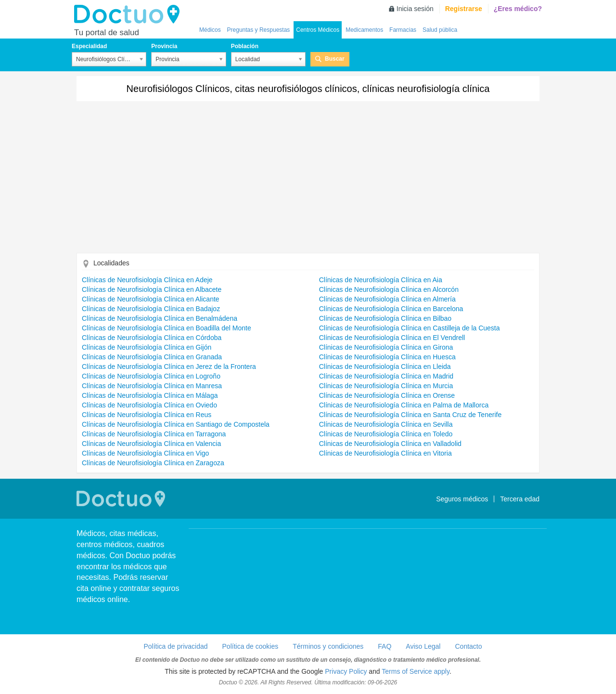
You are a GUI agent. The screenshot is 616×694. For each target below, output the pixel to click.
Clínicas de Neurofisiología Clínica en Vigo (145, 453)
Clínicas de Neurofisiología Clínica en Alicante (151, 299)
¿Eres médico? (518, 9)
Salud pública (440, 30)
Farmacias (403, 30)
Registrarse (464, 9)
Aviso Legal (423, 646)
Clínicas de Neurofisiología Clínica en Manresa (152, 386)
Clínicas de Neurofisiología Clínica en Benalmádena (160, 318)
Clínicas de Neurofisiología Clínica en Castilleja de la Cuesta (410, 328)
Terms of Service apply (416, 671)
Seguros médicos (462, 499)
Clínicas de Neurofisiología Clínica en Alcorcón (389, 289)
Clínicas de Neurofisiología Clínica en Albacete (152, 289)
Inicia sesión (415, 9)
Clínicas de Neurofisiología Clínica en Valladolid (390, 444)
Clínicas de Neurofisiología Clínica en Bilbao (385, 318)
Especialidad (89, 46)
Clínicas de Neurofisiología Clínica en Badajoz (151, 309)
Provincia (164, 46)
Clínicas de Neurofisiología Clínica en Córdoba (152, 338)
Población (245, 46)
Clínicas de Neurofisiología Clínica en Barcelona (391, 309)
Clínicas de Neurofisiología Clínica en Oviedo (149, 405)
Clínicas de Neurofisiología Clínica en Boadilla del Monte (167, 328)
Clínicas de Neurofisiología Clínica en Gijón (147, 347)
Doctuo (129, 14)
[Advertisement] (308, 181)
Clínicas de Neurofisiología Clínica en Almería (387, 299)
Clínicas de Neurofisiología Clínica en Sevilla (386, 424)
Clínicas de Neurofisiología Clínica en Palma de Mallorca (404, 405)
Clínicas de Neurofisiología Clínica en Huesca (387, 357)
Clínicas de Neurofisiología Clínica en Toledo (386, 434)
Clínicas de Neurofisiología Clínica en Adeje (147, 280)
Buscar (335, 59)
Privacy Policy (346, 671)
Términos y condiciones (328, 646)
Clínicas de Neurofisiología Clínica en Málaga (150, 395)
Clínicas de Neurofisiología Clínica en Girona (386, 347)
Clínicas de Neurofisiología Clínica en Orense (387, 395)
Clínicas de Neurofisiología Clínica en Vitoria (385, 453)
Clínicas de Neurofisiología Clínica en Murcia (386, 386)
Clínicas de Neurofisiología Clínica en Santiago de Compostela (176, 424)
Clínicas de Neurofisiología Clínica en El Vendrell (392, 338)
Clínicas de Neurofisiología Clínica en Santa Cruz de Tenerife (411, 415)
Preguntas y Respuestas (259, 30)
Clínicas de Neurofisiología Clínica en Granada (152, 357)
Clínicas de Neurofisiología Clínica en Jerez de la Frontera (169, 367)
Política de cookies (250, 646)
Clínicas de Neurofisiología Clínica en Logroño (151, 376)
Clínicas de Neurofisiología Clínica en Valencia (151, 444)
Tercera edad (520, 499)
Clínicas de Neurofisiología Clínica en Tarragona (154, 434)
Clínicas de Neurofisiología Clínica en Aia (381, 280)
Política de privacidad (175, 646)
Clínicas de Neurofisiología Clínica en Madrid (386, 376)
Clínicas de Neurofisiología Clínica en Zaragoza (153, 463)
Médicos (210, 30)
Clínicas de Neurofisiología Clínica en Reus (147, 415)
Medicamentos (364, 30)
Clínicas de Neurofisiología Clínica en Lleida (385, 367)
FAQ (385, 646)
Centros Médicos (318, 30)
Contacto (468, 646)
